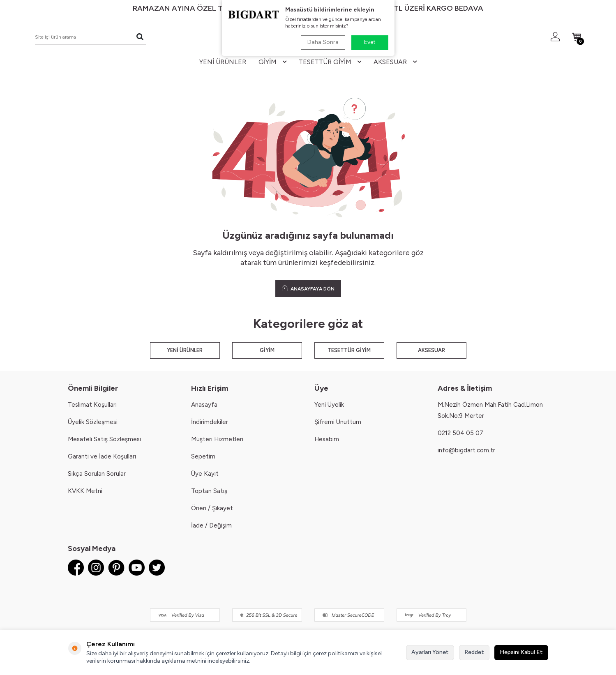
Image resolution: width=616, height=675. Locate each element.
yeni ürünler (223, 62)
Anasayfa (204, 405)
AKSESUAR (431, 350)
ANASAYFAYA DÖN (308, 288)
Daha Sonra (323, 42)
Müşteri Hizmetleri (217, 439)
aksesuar (395, 62)
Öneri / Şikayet (212, 508)
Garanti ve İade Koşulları (102, 456)
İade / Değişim (211, 525)
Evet (370, 42)
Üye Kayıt (205, 474)
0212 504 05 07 (460, 433)
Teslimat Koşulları (92, 405)
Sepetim (203, 456)
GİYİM (267, 350)
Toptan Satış (209, 491)
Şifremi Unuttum (338, 422)
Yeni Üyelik (329, 405)
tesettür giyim (330, 62)
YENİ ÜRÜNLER (185, 350)
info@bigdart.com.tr (466, 450)
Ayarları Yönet (430, 652)
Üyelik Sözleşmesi (93, 422)
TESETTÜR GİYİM (349, 350)
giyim (272, 62)
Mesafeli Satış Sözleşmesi (104, 439)
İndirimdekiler (210, 422)
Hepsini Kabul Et (521, 652)
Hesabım (327, 439)
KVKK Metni (85, 491)
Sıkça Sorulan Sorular (97, 474)
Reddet (474, 652)
